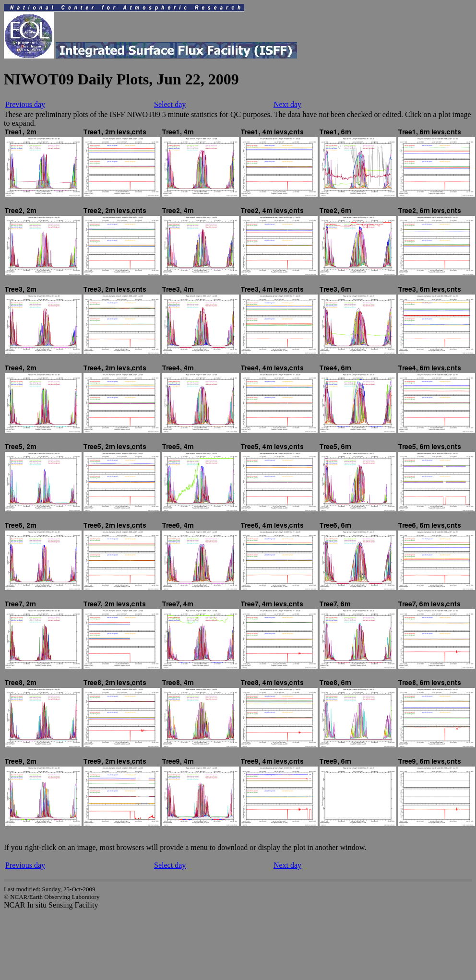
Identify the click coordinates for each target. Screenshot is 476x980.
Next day (287, 104)
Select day (170, 104)
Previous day (25, 104)
